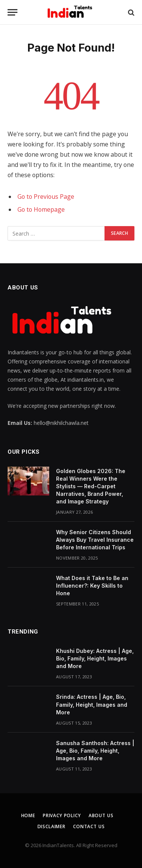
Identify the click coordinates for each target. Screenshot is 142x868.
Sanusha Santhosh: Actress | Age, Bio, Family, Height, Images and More (95, 751)
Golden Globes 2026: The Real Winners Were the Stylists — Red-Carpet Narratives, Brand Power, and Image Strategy (91, 486)
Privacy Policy (62, 815)
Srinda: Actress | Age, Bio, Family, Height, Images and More (92, 704)
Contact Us (89, 826)
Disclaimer (51, 826)
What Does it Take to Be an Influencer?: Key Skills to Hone (92, 586)
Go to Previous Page (46, 197)
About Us (101, 815)
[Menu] (12, 12)
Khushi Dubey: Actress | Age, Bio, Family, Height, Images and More (95, 658)
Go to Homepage (41, 209)
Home (28, 815)
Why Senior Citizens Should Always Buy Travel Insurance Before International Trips (95, 540)
